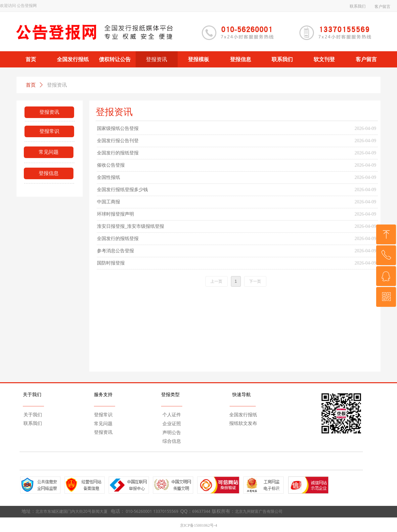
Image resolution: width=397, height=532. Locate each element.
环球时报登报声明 (115, 214)
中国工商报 (109, 202)
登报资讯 (57, 85)
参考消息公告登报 (115, 251)
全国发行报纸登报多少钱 (122, 190)
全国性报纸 (109, 177)
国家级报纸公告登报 (118, 128)
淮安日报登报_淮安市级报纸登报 (131, 226)
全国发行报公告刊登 (118, 141)
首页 (31, 85)
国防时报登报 (111, 263)
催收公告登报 (111, 165)
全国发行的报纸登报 (118, 153)
